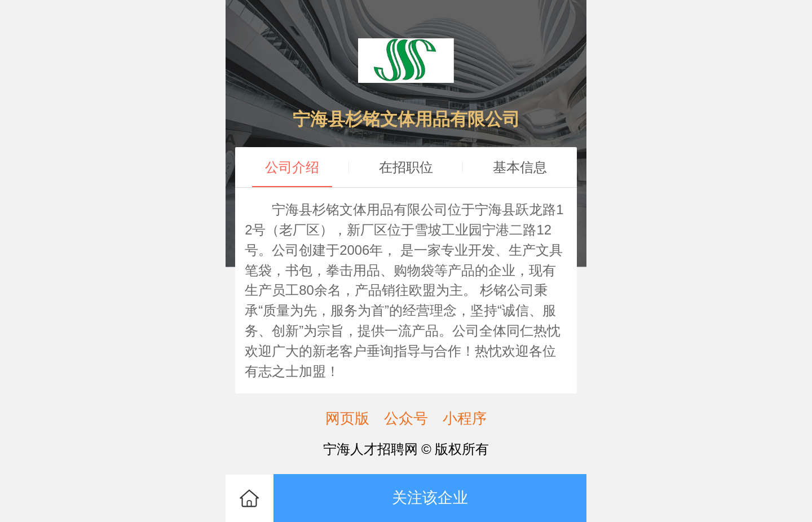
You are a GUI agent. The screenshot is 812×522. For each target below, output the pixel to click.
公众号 (406, 418)
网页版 (347, 418)
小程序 (465, 418)
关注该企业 (430, 497)
